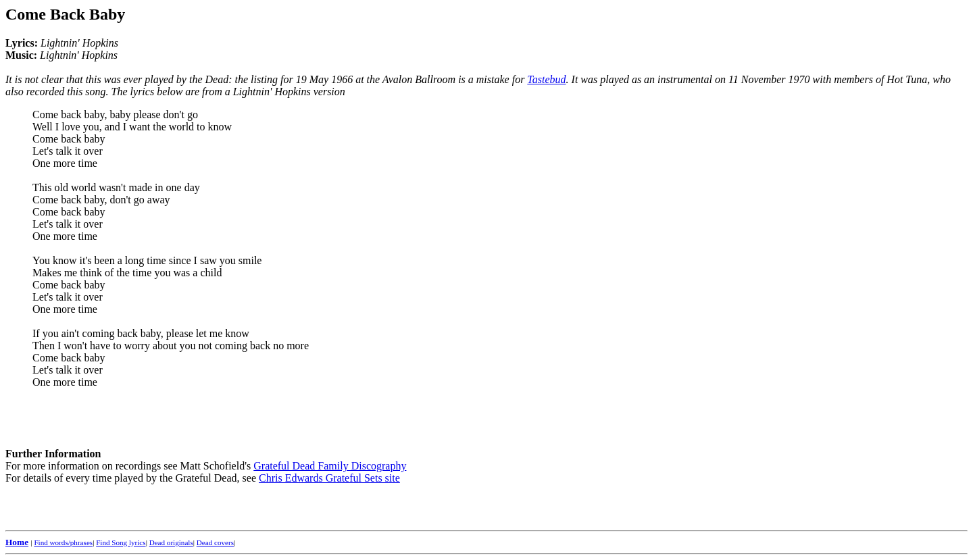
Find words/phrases (63, 542)
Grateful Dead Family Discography (330, 466)
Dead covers (215, 542)
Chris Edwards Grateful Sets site (329, 478)
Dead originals (171, 542)
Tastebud (546, 79)
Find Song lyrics (121, 542)
